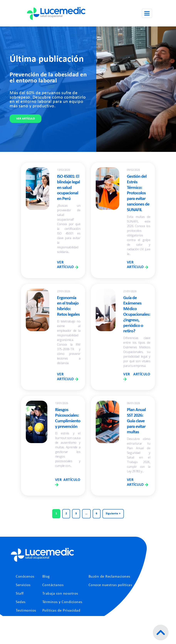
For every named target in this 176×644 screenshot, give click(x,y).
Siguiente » (113, 514)
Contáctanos (53, 585)
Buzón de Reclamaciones (109, 577)
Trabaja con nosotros (60, 594)
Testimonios (26, 611)
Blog (46, 577)
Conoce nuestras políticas (110, 585)
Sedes (21, 602)
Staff (20, 594)
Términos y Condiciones (62, 602)
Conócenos (25, 577)
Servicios (23, 585)
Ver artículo (26, 119)
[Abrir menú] (147, 13)
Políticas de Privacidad (61, 611)
